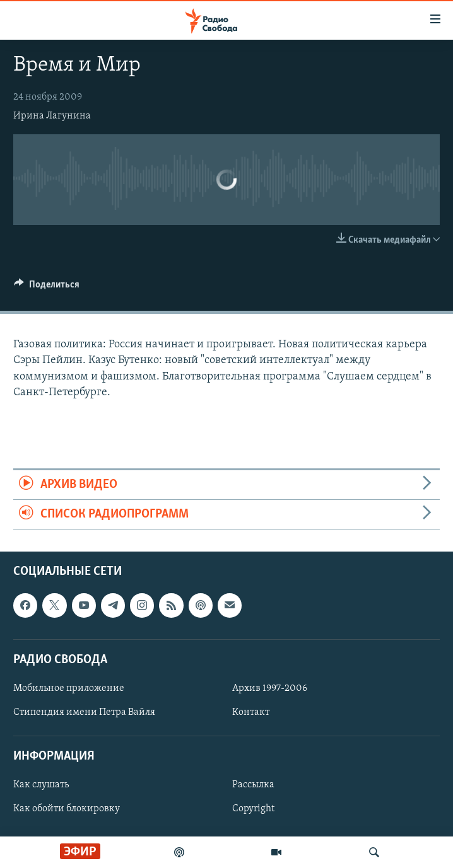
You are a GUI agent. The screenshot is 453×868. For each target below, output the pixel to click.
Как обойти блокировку (67, 809)
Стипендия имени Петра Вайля (84, 712)
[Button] (47, 287)
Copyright (253, 809)
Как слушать (41, 785)
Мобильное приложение (69, 688)
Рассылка (253, 785)
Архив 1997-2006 (270, 688)
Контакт (251, 712)
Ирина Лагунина (52, 116)
